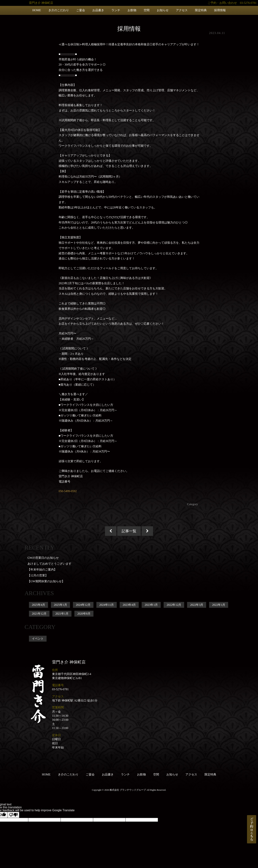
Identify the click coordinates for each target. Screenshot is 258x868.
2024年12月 (83, 605)
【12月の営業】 (38, 575)
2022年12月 (174, 605)
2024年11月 (107, 605)
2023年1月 (151, 605)
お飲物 (132, 10)
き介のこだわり (59, 10)
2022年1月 (219, 605)
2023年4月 (129, 605)
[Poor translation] (13, 815)
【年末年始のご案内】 (42, 570)
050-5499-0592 (68, 491)
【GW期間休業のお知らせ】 (46, 581)
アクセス (182, 10)
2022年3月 (197, 605)
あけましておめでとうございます (49, 564)
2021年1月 (62, 614)
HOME (37, 10)
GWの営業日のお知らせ (43, 558)
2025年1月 (60, 605)
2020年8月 (84, 614)
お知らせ (163, 10)
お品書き (98, 10)
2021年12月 (39, 614)
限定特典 (201, 10)
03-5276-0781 (60, 689)
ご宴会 (81, 10)
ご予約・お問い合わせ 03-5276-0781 (232, 3)
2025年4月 (38, 605)
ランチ (116, 10)
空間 (147, 10)
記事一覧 (129, 531)
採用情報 (220, 10)
